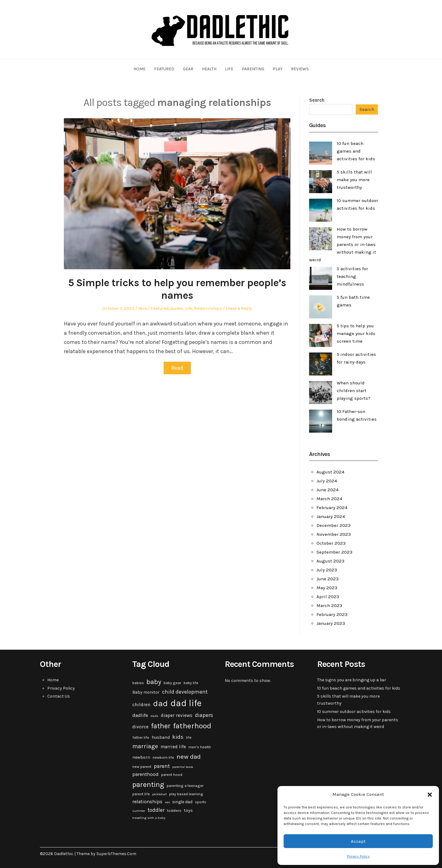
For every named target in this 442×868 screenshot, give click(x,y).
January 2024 (331, 516)
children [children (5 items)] (141, 705)
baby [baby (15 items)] (154, 682)
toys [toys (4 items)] (188, 810)
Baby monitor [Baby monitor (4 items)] (146, 692)
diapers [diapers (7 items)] (204, 715)
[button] (430, 795)
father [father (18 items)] (161, 726)
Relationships (208, 308)
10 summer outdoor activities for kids (354, 712)
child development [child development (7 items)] (185, 692)
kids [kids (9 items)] (178, 737)
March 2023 (329, 605)
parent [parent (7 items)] (162, 766)
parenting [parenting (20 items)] (148, 784)
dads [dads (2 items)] (154, 716)
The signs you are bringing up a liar (352, 680)
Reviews (300, 69)
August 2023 (330, 561)
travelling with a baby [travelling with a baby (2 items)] (149, 818)
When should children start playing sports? (354, 391)
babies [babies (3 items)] (138, 683)
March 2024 (329, 499)
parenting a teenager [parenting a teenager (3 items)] (185, 786)
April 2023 (328, 597)
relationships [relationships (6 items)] (147, 802)
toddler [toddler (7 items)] (156, 810)
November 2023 (334, 534)
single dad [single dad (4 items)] (182, 802)
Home (140, 69)
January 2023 (331, 623)
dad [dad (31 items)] (160, 703)
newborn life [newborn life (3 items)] (163, 757)
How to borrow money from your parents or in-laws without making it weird (343, 244)
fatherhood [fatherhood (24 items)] (192, 726)
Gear (188, 69)
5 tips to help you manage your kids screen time (356, 333)
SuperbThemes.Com (116, 854)
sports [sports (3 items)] (201, 802)
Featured (164, 69)
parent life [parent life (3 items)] (141, 794)
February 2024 (332, 508)
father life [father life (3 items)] (141, 738)
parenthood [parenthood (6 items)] (145, 774)
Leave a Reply (239, 308)
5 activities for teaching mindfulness (352, 276)
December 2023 (333, 525)
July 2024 (327, 481)
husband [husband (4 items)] (161, 737)
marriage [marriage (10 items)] (145, 746)
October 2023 (331, 543)
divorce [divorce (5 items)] (140, 727)
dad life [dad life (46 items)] (186, 703)
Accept (358, 841)
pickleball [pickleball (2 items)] (159, 794)
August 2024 (330, 472)
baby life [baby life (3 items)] (191, 683)
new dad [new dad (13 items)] (189, 757)
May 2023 (327, 588)
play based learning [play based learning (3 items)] (186, 794)
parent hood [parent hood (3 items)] (172, 775)
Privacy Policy (358, 856)
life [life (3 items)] (189, 738)
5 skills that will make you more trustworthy (354, 180)
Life (229, 69)
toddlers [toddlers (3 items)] (174, 811)
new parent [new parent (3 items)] (142, 767)
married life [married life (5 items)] (173, 747)
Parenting (253, 69)
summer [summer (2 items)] (139, 811)
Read (177, 368)
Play (278, 69)
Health (209, 69)
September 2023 (334, 552)
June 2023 (328, 579)
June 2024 (328, 490)
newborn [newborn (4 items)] (141, 757)
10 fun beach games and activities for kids (356, 151)
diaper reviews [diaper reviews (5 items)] (177, 715)
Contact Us (59, 696)
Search (317, 100)
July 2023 (327, 570)
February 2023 (332, 614)
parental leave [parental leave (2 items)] (183, 767)
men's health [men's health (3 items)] (200, 747)
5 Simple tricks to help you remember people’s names (177, 289)
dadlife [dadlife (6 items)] (140, 715)
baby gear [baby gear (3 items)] (172, 683)
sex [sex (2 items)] (167, 802)
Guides (177, 308)
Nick (143, 308)
